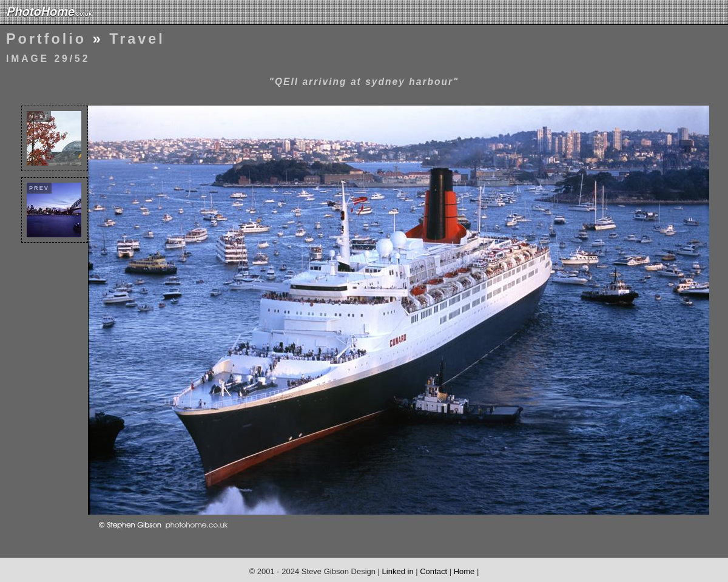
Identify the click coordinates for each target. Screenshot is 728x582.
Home (464, 571)
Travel (137, 39)
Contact (433, 571)
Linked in (398, 571)
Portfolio (46, 39)
